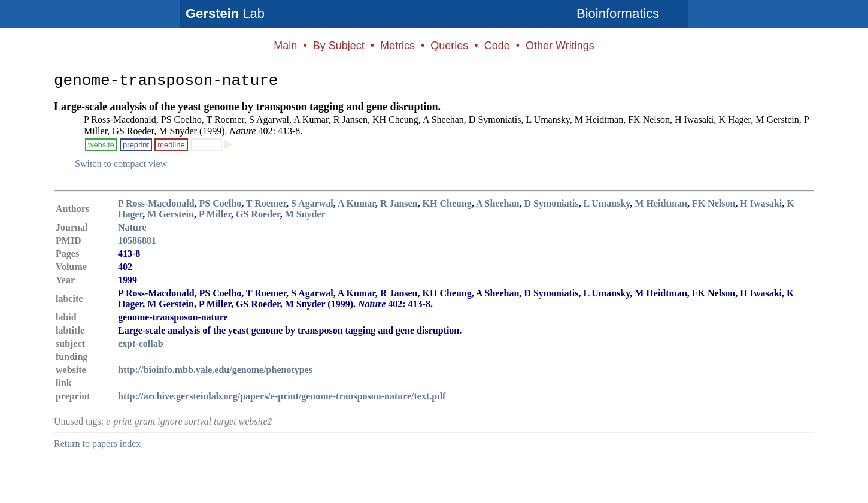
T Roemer (266, 203)
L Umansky (607, 203)
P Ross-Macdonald (156, 203)
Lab (225, 13)
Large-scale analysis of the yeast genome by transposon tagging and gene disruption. (247, 107)
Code (497, 46)
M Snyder (305, 214)
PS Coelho (221, 203)
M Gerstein (171, 214)
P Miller (215, 214)
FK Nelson (714, 203)
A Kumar (356, 203)
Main (285, 46)
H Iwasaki (761, 203)
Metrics (397, 46)
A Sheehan (497, 203)
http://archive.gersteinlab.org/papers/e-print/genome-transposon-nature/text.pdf (282, 396)
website (101, 145)
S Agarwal (312, 203)
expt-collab (141, 343)
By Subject (339, 46)
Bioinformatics (618, 13)
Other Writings (560, 46)
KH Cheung (447, 203)
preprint (136, 145)
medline (171, 145)
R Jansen (399, 203)
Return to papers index (97, 443)
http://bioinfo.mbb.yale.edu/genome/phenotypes (215, 370)
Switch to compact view (121, 164)
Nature (132, 227)
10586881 (137, 240)
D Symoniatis (551, 203)
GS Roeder (258, 214)
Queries (449, 46)
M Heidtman (661, 203)
